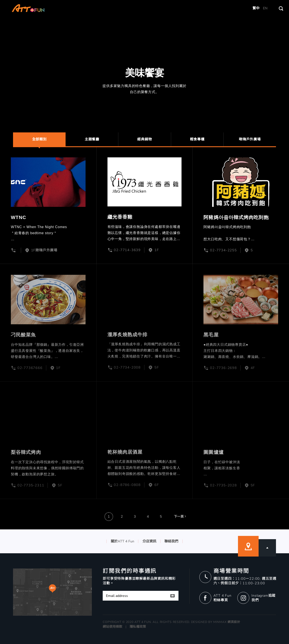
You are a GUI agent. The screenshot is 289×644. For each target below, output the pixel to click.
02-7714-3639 (127, 250)
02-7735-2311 (31, 485)
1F (157, 250)
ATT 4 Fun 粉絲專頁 (222, 598)
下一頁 (180, 523)
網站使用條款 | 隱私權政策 (124, 627)
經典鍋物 (144, 139)
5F (157, 367)
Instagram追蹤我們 (263, 598)
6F (157, 485)
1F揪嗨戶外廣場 (44, 250)
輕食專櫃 (197, 139)
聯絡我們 (171, 541)
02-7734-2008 (127, 367)
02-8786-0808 (127, 485)
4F (253, 368)
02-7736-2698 (223, 368)
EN (265, 8)
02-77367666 (30, 368)
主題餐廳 (92, 139)
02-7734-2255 (223, 250)
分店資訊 (149, 541)
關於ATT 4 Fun (122, 541)
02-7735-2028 (223, 485)
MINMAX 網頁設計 (227, 622)
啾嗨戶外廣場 (250, 139)
